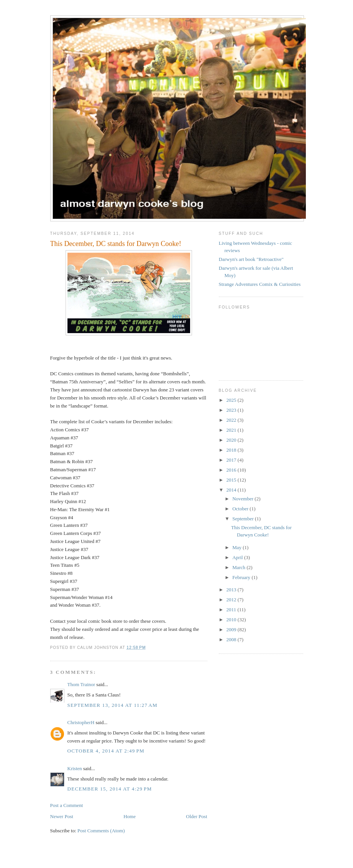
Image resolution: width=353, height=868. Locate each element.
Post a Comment (67, 805)
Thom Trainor (81, 684)
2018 (232, 450)
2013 (232, 590)
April (238, 557)
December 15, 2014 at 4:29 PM (110, 789)
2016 (232, 470)
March (239, 567)
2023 (232, 410)
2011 (232, 610)
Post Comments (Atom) (101, 831)
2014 (232, 490)
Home (130, 816)
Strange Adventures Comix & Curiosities (260, 284)
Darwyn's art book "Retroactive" (251, 259)
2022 (232, 420)
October (241, 509)
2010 (232, 620)
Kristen (75, 768)
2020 (232, 440)
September (244, 519)
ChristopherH (81, 722)
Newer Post (62, 816)
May (237, 547)
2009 (232, 630)
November (243, 499)
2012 (232, 600)
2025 (232, 400)
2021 (232, 430)
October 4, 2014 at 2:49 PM (106, 751)
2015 (232, 480)
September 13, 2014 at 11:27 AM (112, 705)
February (242, 577)
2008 (232, 639)
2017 (232, 460)
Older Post (196, 816)
